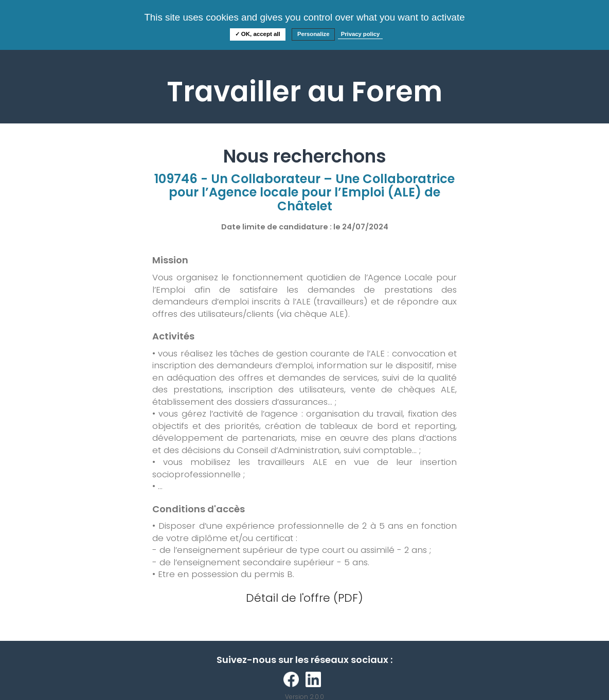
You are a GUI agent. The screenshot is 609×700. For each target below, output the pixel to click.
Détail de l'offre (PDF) (304, 598)
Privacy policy (361, 34)
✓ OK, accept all (258, 34)
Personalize (314, 34)
